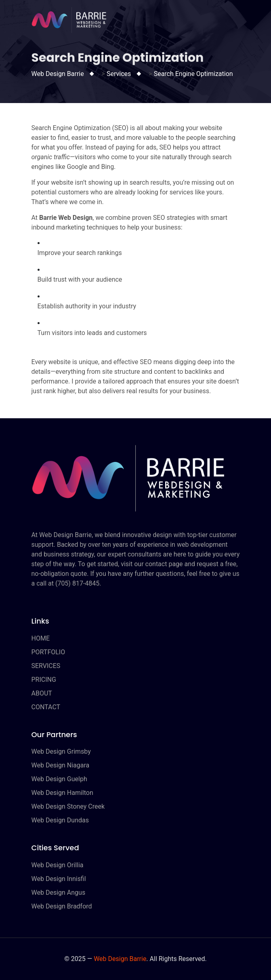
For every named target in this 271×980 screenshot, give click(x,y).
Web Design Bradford (62, 906)
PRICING (44, 680)
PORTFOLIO (48, 652)
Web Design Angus (59, 893)
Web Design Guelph (59, 779)
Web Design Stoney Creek (68, 806)
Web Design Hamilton (62, 793)
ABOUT (42, 693)
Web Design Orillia (58, 865)
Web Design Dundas (60, 820)
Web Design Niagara (61, 765)
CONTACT (46, 707)
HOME (41, 638)
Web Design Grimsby (61, 751)
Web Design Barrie (120, 959)
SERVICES (46, 666)
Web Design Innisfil (59, 879)
